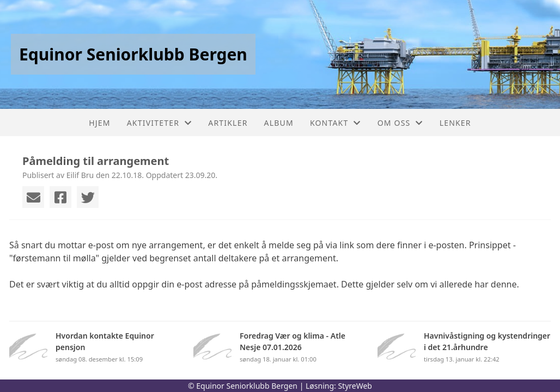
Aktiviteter (160, 123)
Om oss (400, 123)
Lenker (455, 123)
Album (279, 123)
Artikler (228, 123)
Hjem (99, 123)
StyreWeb (355, 386)
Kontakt (336, 123)
